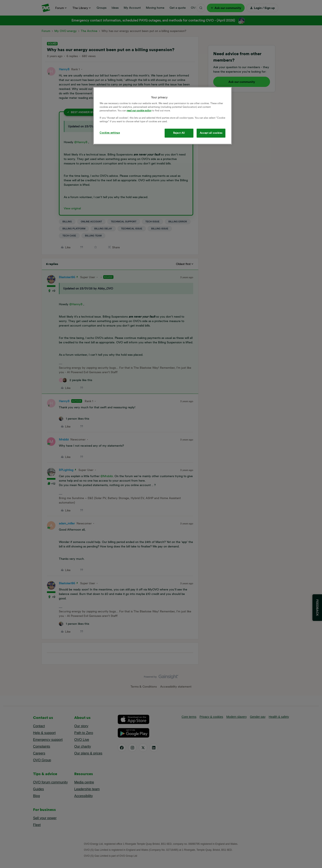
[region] (162, 116)
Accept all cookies (211, 133)
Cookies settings (110, 133)
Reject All (179, 133)
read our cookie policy (139, 111)
